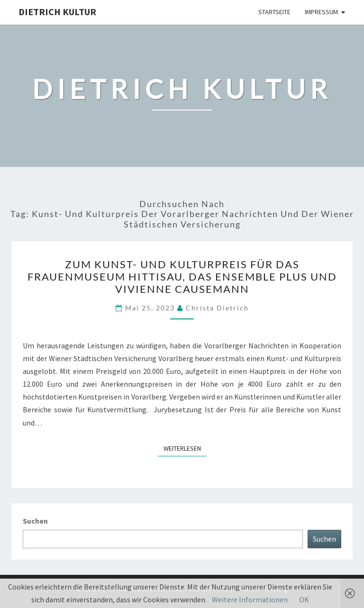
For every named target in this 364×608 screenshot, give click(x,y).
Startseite (274, 12)
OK (304, 599)
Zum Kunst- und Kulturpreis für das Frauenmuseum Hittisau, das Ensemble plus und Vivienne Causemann (182, 277)
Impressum (321, 12)
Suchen (35, 521)
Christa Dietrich (217, 308)
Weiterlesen (185, 448)
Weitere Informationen (250, 599)
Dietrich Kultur (57, 12)
